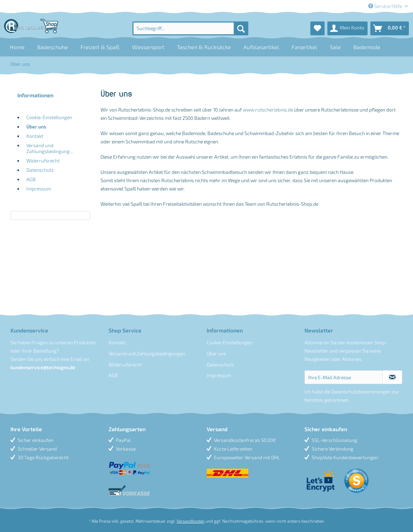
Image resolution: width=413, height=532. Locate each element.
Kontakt (35, 136)
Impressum (39, 189)
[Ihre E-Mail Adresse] (344, 377)
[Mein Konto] (347, 28)
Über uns (36, 127)
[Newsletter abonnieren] (392, 377)
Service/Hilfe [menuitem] (386, 6)
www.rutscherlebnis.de (268, 110)
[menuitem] (190, 28)
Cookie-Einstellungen (49, 117)
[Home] (17, 47)
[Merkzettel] (317, 28)
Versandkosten (191, 521)
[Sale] (335, 47)
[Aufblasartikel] (261, 47)
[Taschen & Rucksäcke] (204, 47)
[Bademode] (367, 47)
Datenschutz (40, 170)
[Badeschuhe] (53, 47)
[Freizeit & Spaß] (100, 47)
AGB (31, 179)
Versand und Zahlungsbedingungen (51, 148)
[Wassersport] (148, 47)
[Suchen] (241, 28)
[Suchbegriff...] (190, 28)
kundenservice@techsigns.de (43, 367)
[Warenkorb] (390, 28)
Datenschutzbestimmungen (361, 392)
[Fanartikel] (304, 47)
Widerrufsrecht (43, 161)
